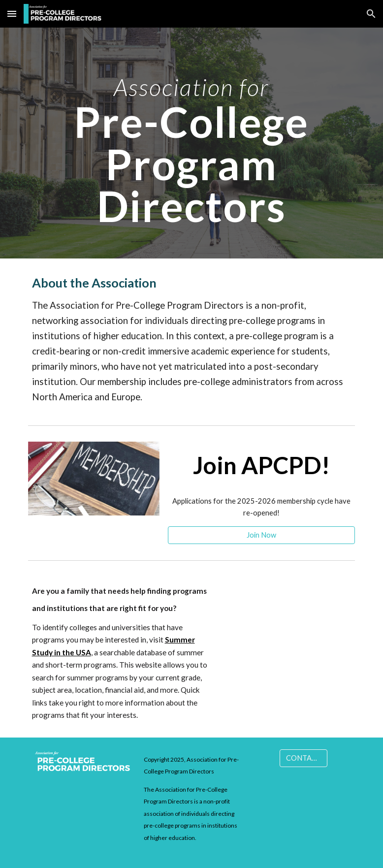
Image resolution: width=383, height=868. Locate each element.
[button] (12, 14)
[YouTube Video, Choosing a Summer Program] (289, 617)
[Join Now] (262, 535)
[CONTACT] (303, 758)
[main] (191, 143)
